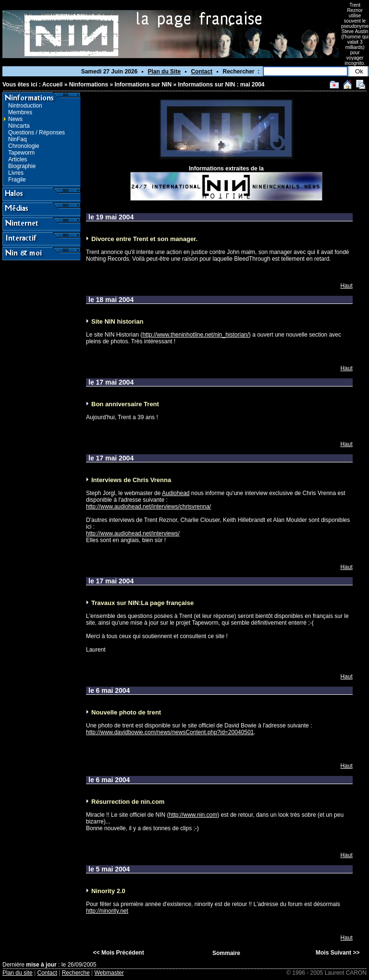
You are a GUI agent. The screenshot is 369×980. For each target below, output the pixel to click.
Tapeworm (21, 153)
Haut (346, 286)
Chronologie (24, 146)
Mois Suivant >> (338, 953)
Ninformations (89, 85)
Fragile (17, 180)
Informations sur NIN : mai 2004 (221, 85)
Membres (20, 112)
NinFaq (18, 139)
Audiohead (176, 493)
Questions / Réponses (37, 133)
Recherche (76, 973)
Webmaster (109, 973)
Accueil (53, 85)
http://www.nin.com (193, 815)
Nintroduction (25, 106)
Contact (202, 72)
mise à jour (41, 965)
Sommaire (226, 953)
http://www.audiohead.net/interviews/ (133, 533)
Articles (18, 159)
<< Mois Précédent (119, 953)
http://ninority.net (107, 911)
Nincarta (19, 126)
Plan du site (18, 973)
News (15, 119)
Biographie (22, 166)
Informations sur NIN (143, 85)
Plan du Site (164, 72)
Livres (16, 173)
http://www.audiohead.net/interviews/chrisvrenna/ (148, 507)
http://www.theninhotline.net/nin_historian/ (195, 335)
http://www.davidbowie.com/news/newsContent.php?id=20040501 (170, 732)
